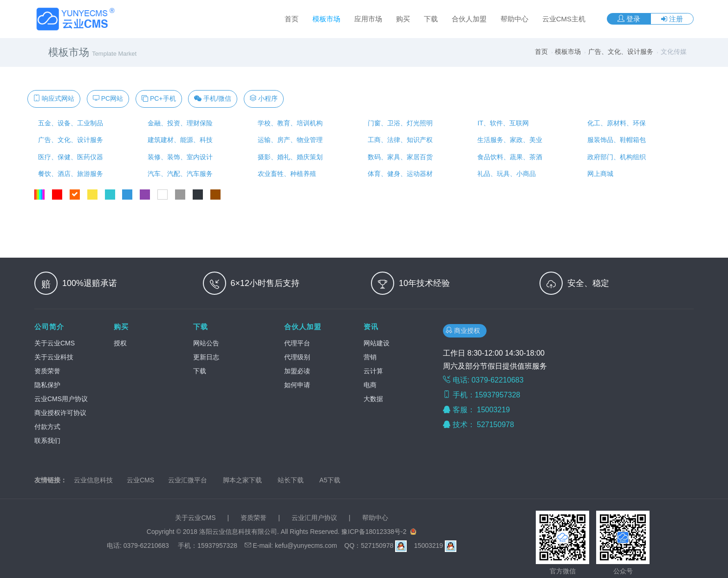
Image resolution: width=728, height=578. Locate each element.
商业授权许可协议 (60, 413)
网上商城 (598, 174)
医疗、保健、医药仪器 (69, 157)
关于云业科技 (54, 357)
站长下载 (291, 480)
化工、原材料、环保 (615, 123)
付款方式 (47, 427)
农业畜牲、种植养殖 (285, 174)
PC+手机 (159, 98)
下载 (431, 19)
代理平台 (297, 343)
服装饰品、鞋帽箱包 (615, 140)
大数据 (373, 399)
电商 (370, 385)
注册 (672, 19)
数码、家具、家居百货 (398, 157)
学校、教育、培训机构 (288, 123)
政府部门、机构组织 (615, 157)
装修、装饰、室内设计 (179, 157)
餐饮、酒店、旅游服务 (69, 174)
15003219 (494, 410)
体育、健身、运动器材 (398, 174)
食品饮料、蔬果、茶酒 (508, 157)
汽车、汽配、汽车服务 (179, 174)
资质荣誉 (47, 371)
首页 (292, 19)
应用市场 (368, 19)
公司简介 (49, 327)
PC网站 (108, 98)
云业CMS (140, 480)
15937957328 (217, 546)
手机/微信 (213, 98)
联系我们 (47, 441)
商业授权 (465, 331)
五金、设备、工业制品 (69, 123)
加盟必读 (297, 371)
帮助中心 (514, 19)
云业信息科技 (93, 480)
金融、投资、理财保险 (179, 123)
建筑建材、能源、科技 (179, 140)
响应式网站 (54, 98)
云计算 (373, 371)
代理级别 (297, 357)
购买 (403, 19)
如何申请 (297, 385)
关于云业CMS (55, 343)
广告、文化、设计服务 (621, 52)
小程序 (264, 98)
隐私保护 (47, 385)
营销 (370, 357)
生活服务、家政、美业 (508, 140)
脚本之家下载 (242, 480)
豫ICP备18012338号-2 (374, 532)
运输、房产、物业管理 (288, 140)
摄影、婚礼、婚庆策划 (288, 157)
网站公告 (206, 343)
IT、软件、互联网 (501, 123)
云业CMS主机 (564, 19)
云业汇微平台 (188, 480)
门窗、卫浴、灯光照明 (398, 123)
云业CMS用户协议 (61, 399)
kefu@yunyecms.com (306, 546)
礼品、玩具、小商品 (505, 174)
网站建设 (377, 343)
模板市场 (326, 19)
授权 (120, 343)
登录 (629, 19)
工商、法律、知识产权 (398, 140)
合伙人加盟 (469, 19)
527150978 (497, 425)
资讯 (371, 327)
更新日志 (206, 357)
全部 (39, 195)
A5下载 (330, 480)
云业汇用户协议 (314, 518)
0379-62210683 (146, 546)
